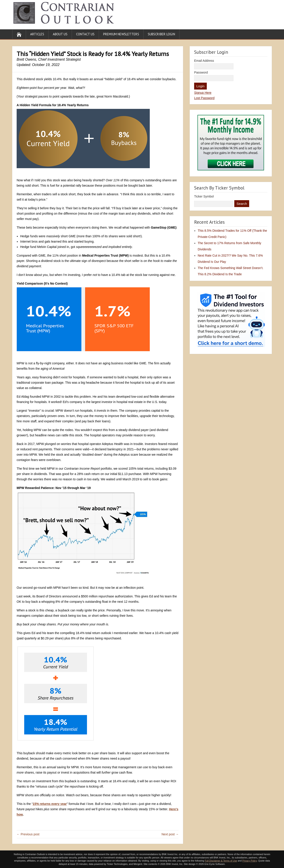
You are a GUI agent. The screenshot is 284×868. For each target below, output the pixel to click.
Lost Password (204, 98)
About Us (60, 34)
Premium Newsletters (121, 34)
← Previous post (28, 834)
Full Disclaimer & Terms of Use (221, 861)
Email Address (204, 61)
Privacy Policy (250, 861)
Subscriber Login (161, 34)
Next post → (170, 834)
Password (201, 72)
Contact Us (85, 34)
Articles (37, 34)
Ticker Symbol (204, 196)
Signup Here (203, 93)
